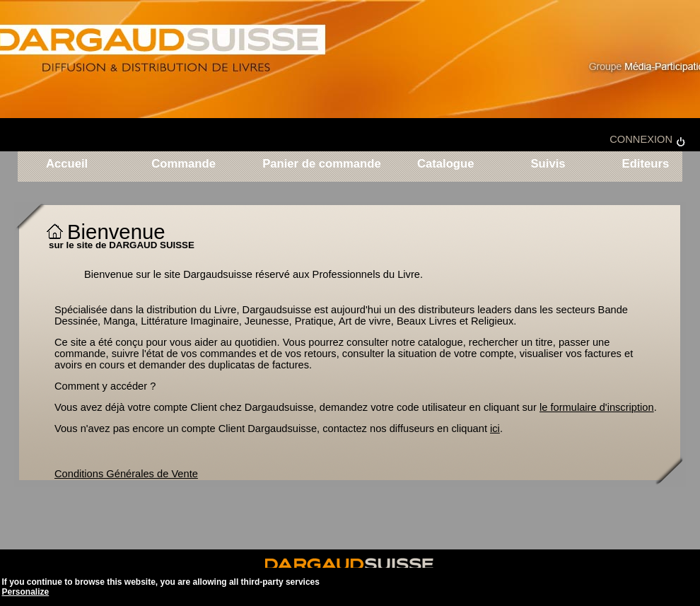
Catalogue (446, 164)
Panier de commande (322, 164)
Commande (183, 164)
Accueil (67, 164)
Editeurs (643, 164)
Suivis (548, 164)
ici (495, 429)
